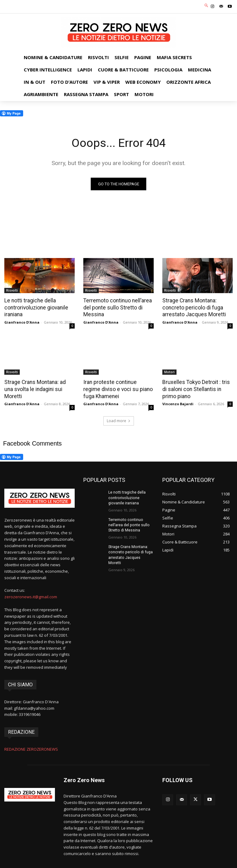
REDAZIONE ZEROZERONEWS (31, 748)
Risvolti (12, 290)
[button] (207, 6)
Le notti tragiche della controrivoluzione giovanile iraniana (36, 307)
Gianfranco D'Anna (22, 322)
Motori (169, 371)
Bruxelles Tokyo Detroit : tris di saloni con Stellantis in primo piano (197, 388)
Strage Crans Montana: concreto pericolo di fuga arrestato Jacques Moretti (193, 307)
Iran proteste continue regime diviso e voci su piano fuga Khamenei (118, 388)
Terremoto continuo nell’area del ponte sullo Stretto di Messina (117, 307)
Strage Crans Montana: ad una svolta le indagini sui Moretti (39, 385)
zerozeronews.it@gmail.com (31, 596)
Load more (119, 420)
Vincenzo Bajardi (178, 403)
